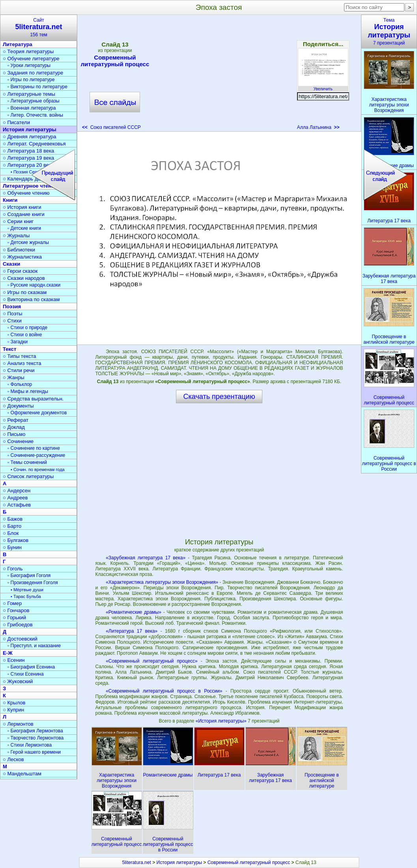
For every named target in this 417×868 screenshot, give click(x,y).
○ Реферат (16, 420)
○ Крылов (14, 703)
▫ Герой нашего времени (34, 752)
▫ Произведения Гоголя (33, 583)
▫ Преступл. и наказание (34, 646)
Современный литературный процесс (115, 61)
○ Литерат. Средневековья (34, 144)
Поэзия (12, 306)
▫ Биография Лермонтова (35, 731)
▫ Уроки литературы (29, 65)
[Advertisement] (219, 75)
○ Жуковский (18, 681)
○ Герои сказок (20, 271)
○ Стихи (12, 321)
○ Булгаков (16, 540)
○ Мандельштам (22, 774)
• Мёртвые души (27, 590)
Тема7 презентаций (389, 32)
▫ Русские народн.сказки (34, 285)
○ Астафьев (17, 505)
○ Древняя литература (29, 137)
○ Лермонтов (18, 724)
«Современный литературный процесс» (151, 661)
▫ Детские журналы (28, 242)
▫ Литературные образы (34, 101)
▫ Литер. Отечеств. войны (35, 115)
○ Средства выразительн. (33, 399)
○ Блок (11, 533)
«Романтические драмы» (134, 612)
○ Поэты (13, 314)
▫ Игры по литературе (31, 80)
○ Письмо (14, 434)
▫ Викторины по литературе (37, 87)
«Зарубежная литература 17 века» (146, 558)
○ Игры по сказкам (25, 292)
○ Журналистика (22, 257)
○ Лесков (13, 759)
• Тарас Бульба (26, 596)
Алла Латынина (318, 127)
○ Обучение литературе (31, 59)
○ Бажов (13, 519)
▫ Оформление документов (37, 413)
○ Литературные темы (29, 94)
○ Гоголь (13, 569)
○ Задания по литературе (33, 73)
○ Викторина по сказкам (31, 299)
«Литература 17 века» (132, 631)
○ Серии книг (18, 221)
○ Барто (12, 526)
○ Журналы (16, 236)
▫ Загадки (18, 342)
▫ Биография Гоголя (29, 576)
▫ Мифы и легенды (28, 391)
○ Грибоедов (18, 625)
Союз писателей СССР (111, 127)
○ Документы (18, 406)
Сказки (11, 264)
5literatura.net (136, 862)
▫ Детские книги (24, 228)
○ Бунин (12, 547)
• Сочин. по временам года (38, 469)
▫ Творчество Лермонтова (36, 738)
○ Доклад (14, 427)
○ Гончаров (16, 610)
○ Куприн (13, 710)
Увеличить (323, 87)
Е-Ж (8, 653)
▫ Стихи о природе (27, 328)
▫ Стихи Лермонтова (30, 745)
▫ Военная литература (32, 108)
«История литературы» (222, 721)
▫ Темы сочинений (27, 462)
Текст (9, 349)
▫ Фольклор (20, 384)
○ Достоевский (20, 639)
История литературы (30, 129)
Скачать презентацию (219, 397)
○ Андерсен (17, 491)
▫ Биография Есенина (31, 667)
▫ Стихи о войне (25, 335)
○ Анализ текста (22, 363)
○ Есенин (14, 660)
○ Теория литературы (28, 51)
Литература (18, 44)
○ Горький (14, 617)
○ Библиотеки (19, 250)
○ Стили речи (19, 370)
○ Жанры (14, 377)
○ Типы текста (20, 356)
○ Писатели (16, 122)
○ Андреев (15, 498)
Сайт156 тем (39, 27)
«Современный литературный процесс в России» (164, 691)
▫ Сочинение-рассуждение (36, 455)
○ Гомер (12, 603)
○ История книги (22, 207)
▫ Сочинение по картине (34, 448)
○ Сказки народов (24, 278)
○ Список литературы (28, 476)
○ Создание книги (24, 214)
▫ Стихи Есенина (26, 674)
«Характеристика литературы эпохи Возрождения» (162, 582)
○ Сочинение (18, 441)
